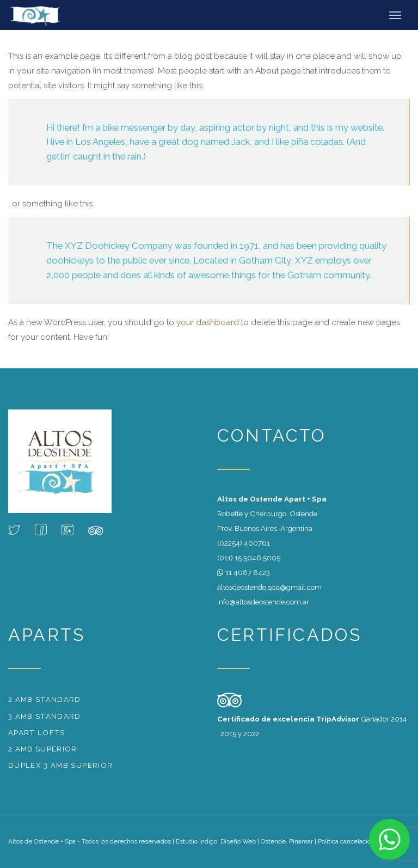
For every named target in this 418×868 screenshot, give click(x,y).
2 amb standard (45, 699)
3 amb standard (45, 716)
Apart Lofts (37, 732)
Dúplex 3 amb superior (60, 765)
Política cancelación (346, 841)
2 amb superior (43, 749)
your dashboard (208, 322)
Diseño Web (238, 841)
